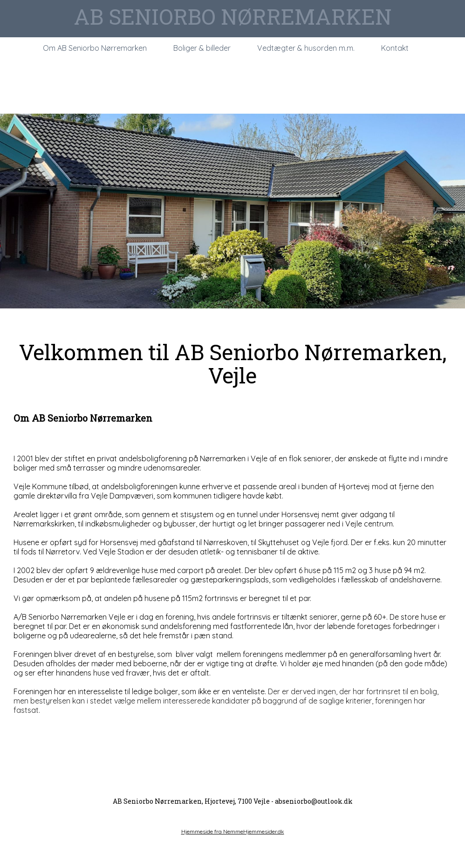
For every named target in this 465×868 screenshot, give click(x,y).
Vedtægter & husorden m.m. (306, 48)
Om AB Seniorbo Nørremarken (95, 48)
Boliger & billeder (202, 48)
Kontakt (395, 48)
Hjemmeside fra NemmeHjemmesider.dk (233, 831)
